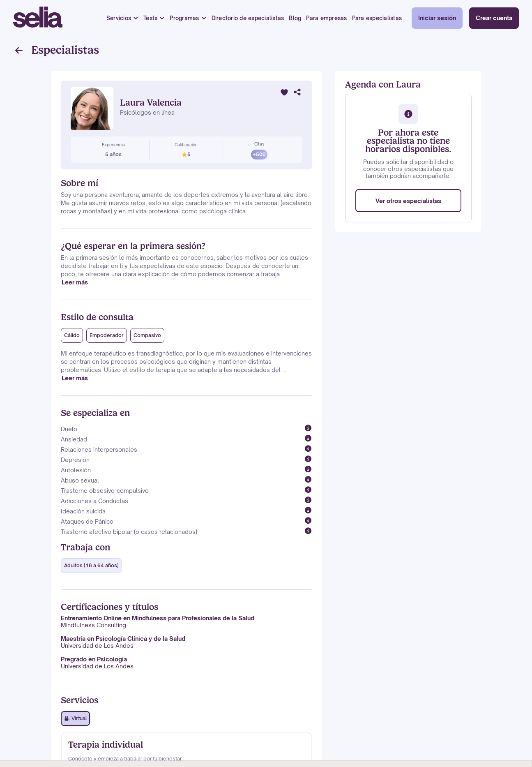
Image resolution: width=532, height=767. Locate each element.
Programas (184, 18)
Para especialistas (377, 18)
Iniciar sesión (437, 18)
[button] (122, 18)
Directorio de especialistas (248, 18)
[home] (38, 18)
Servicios (119, 18)
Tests (150, 18)
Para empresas (326, 18)
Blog (295, 18)
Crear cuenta (494, 18)
